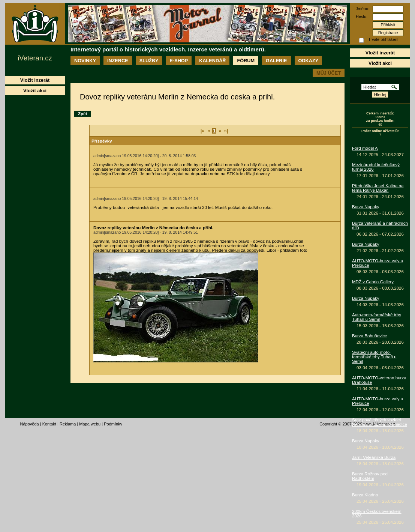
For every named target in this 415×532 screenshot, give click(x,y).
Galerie (276, 61)
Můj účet (329, 73)
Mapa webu (90, 424)
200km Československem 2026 (377, 514)
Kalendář (212, 61)
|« (203, 131)
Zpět (82, 114)
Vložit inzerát (380, 53)
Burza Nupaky (366, 207)
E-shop (179, 61)
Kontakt (49, 424)
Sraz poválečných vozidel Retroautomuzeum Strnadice (380, 422)
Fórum (246, 61)
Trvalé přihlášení (383, 39)
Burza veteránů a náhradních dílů (380, 225)
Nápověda (30, 424)
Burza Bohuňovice (370, 336)
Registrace (388, 33)
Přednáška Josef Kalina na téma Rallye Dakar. (378, 188)
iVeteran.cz (35, 58)
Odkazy (309, 61)
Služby (149, 61)
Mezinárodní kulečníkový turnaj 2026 (376, 167)
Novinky (85, 61)
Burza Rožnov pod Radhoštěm (370, 476)
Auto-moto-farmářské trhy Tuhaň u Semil (377, 317)
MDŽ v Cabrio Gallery (373, 282)
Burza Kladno (365, 495)
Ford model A (365, 148)
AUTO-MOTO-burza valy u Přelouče (378, 263)
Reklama (68, 424)
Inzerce (118, 61)
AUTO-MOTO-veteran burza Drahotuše (379, 380)
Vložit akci (380, 63)
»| (226, 131)
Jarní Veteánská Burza (374, 457)
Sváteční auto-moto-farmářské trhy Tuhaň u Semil (374, 357)
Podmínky (113, 424)
